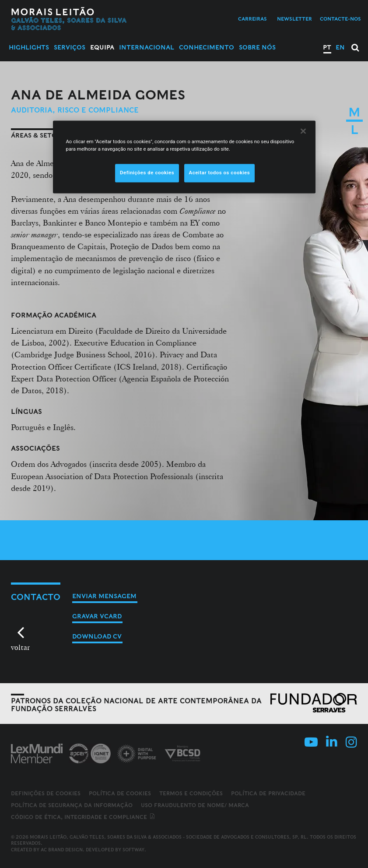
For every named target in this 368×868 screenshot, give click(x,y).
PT (327, 47)
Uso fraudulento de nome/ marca (195, 805)
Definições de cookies (46, 794)
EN (340, 47)
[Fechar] (303, 131)
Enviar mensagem (104, 596)
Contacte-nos (340, 19)
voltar (20, 647)
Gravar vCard (97, 616)
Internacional (147, 47)
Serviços (70, 47)
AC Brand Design (62, 850)
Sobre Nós (257, 47)
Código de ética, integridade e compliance (83, 817)
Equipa (102, 47)
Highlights (29, 47)
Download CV (97, 636)
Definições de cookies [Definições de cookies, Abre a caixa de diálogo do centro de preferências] (147, 173)
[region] (184, 157)
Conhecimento (207, 47)
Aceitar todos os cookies (220, 173)
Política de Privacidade (268, 793)
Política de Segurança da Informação (72, 805)
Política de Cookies (120, 793)
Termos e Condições (191, 793)
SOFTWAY (133, 850)
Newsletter (294, 19)
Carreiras (252, 19)
